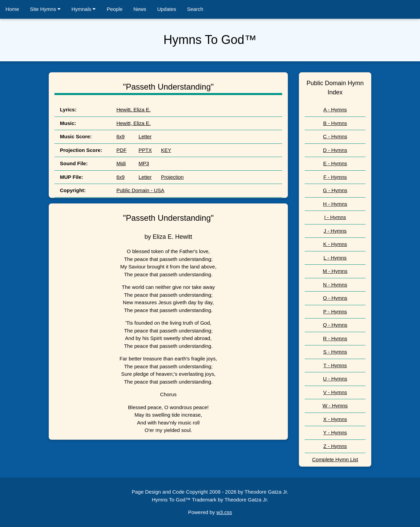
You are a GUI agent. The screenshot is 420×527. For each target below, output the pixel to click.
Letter (145, 136)
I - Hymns (335, 217)
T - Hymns (335, 365)
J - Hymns (335, 231)
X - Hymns (335, 419)
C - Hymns (335, 136)
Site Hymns (45, 9)
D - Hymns (335, 150)
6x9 (120, 136)
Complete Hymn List (335, 459)
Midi (121, 163)
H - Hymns (335, 204)
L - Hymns (335, 258)
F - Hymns (335, 177)
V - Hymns (335, 392)
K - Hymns (335, 244)
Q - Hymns (335, 325)
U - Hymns (335, 379)
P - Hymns (335, 312)
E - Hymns (335, 163)
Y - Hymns (335, 432)
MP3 (144, 163)
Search (195, 9)
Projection (172, 177)
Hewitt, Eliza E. (134, 110)
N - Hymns (335, 285)
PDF (122, 150)
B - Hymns (335, 123)
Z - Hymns (335, 446)
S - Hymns (335, 352)
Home (12, 9)
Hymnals (84, 9)
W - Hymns (335, 406)
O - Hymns (335, 298)
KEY (166, 150)
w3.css (224, 512)
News (140, 9)
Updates (167, 9)
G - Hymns (335, 190)
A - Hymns (335, 110)
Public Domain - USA (140, 190)
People (115, 9)
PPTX (145, 150)
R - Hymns (335, 338)
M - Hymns (335, 271)
